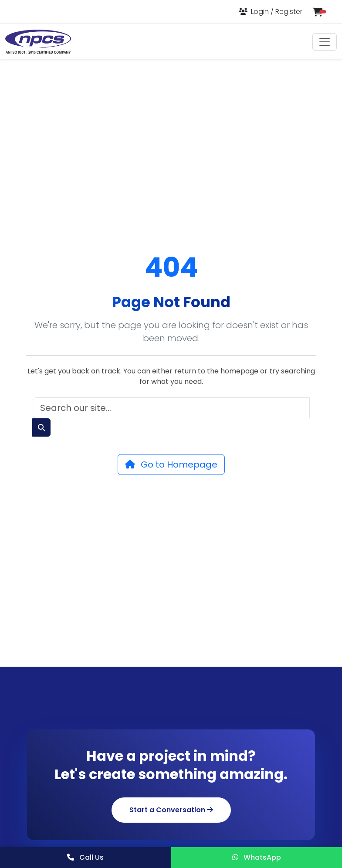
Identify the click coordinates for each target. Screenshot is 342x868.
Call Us (85, 857)
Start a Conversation (171, 810)
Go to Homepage (171, 465)
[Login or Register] (271, 12)
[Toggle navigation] (325, 42)
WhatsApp (257, 857)
